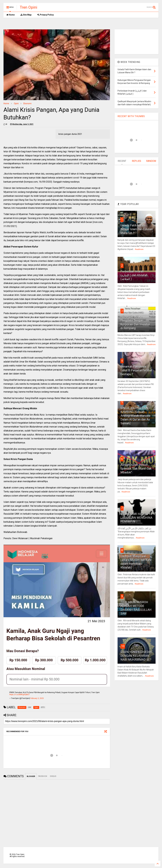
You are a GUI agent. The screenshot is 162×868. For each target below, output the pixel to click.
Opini (16, 103)
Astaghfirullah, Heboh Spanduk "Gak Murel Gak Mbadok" (136, 469)
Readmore (139, 249)
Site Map (26, 15)
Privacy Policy (45, 15)
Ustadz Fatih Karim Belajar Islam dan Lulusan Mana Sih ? (137, 229)
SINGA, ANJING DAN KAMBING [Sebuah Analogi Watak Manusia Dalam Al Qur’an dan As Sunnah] (135, 416)
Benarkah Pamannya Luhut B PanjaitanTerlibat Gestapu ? (136, 370)
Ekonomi (27, 103)
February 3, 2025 (37, 698)
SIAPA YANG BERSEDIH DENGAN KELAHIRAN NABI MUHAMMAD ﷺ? (136, 656)
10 (123, 646)
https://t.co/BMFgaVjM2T (20, 695)
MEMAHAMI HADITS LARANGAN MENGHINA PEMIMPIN (136, 518)
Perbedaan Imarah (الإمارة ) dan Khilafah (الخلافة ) (134, 275)
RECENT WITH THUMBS (131, 116)
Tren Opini (28, 7)
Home (11, 15)
